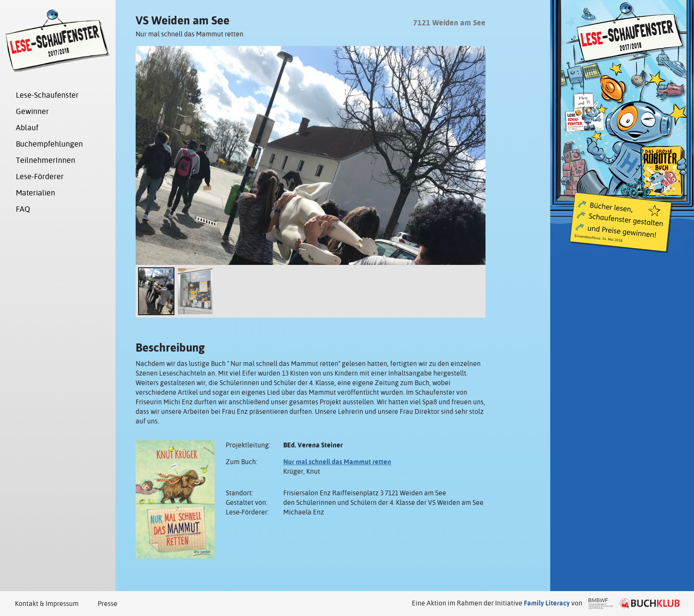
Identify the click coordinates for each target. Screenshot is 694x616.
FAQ (23, 209)
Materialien (35, 193)
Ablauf (27, 128)
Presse (108, 604)
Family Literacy (547, 603)
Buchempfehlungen (49, 144)
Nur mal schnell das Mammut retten (337, 462)
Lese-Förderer (40, 177)
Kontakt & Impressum (47, 604)
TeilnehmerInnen (46, 160)
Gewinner (32, 111)
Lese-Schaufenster (47, 95)
